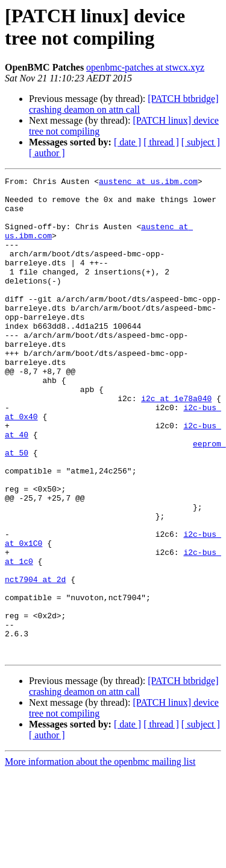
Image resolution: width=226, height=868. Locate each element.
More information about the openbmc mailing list (100, 857)
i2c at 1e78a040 (176, 443)
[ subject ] (201, 142)
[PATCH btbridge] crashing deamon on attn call (124, 104)
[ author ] (47, 153)
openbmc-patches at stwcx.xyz (145, 67)
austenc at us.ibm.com (148, 183)
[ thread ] (161, 142)
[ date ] (127, 142)
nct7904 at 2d (35, 661)
